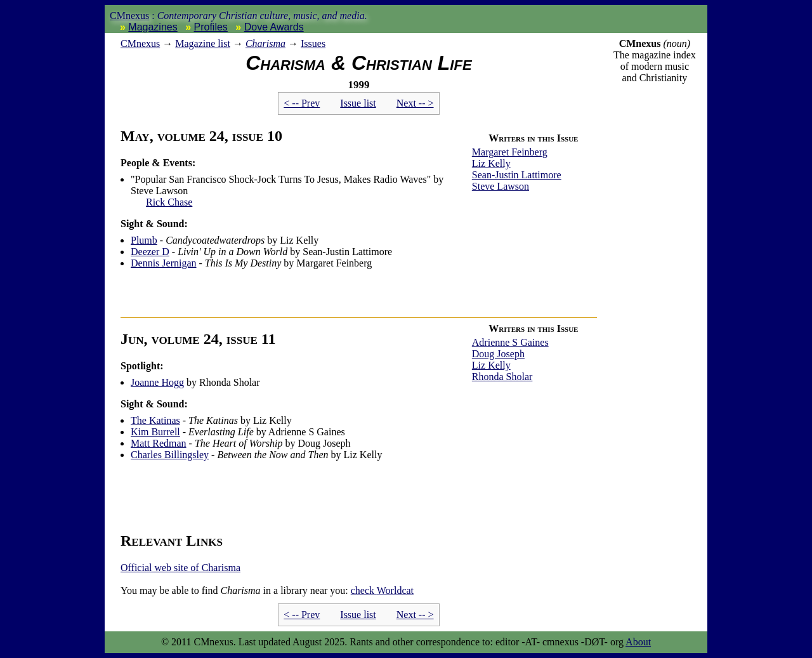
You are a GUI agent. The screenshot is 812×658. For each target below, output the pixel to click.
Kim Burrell (155, 432)
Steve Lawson (501, 186)
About (638, 642)
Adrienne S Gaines (510, 342)
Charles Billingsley (170, 455)
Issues (313, 43)
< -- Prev (302, 103)
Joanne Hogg (157, 382)
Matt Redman (159, 443)
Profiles (211, 27)
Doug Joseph (498, 354)
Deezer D (150, 252)
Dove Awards (274, 27)
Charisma (265, 43)
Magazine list (203, 43)
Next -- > (415, 103)
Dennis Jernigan (164, 263)
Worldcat (382, 590)
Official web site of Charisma (180, 568)
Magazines (153, 27)
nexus (140, 43)
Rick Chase (169, 202)
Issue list (358, 103)
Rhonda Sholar (502, 377)
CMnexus (129, 16)
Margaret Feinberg (510, 152)
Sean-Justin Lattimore (517, 175)
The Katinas (155, 420)
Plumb (144, 240)
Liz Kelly (491, 163)
